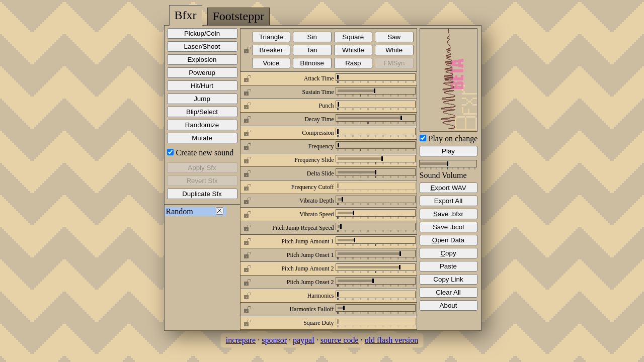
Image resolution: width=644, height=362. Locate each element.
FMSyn (394, 63)
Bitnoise (312, 63)
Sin (312, 37)
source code (340, 340)
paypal (304, 340)
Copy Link (448, 279)
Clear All (448, 292)
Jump (202, 99)
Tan (312, 50)
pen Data (448, 240)
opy (448, 253)
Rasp (353, 63)
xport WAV (448, 188)
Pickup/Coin (202, 33)
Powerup (202, 73)
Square (353, 37)
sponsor (274, 340)
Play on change (453, 139)
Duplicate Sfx (202, 194)
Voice (271, 63)
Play (448, 151)
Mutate (202, 138)
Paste (448, 266)
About (449, 305)
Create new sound (205, 153)
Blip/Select (202, 112)
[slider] (338, 77)
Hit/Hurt (202, 86)
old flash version (392, 340)
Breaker (271, 50)
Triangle (271, 37)
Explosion (202, 60)
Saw (394, 37)
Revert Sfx (202, 181)
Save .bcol (448, 227)
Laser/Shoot (202, 47)
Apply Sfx (202, 168)
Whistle (353, 50)
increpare (241, 340)
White (394, 50)
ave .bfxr (448, 214)
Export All (448, 201)
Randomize (202, 125)
